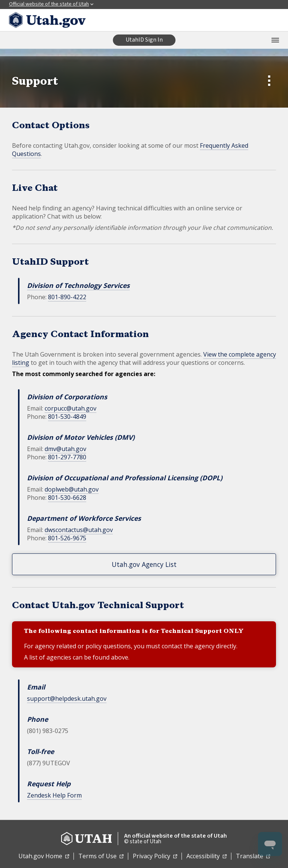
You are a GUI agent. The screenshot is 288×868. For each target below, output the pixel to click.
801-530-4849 (67, 417)
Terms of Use (101, 856)
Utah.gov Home (44, 856)
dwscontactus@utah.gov (79, 530)
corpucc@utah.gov (70, 408)
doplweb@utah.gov (72, 489)
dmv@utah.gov (65, 449)
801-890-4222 (67, 297)
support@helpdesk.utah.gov (67, 699)
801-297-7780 (67, 457)
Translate (253, 856)
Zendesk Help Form (54, 795)
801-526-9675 (67, 538)
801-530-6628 (67, 498)
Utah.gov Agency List (144, 564)
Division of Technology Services (78, 285)
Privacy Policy (155, 856)
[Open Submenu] (271, 82)
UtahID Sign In (144, 40)
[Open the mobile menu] (275, 40)
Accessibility (206, 856)
